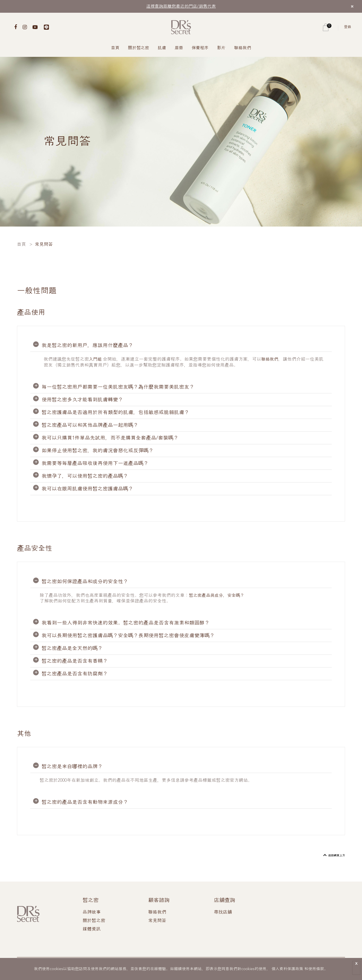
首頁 (115, 48)
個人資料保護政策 (287, 969)
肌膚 (162, 48)
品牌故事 (92, 912)
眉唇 (179, 48)
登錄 (348, 27)
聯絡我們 (243, 48)
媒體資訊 (92, 929)
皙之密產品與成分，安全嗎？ (218, 595)
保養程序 (200, 48)
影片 (221, 48)
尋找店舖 (223, 912)
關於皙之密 (139, 48)
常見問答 (157, 921)
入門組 (96, 359)
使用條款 (316, 969)
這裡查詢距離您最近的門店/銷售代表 (181, 7)
